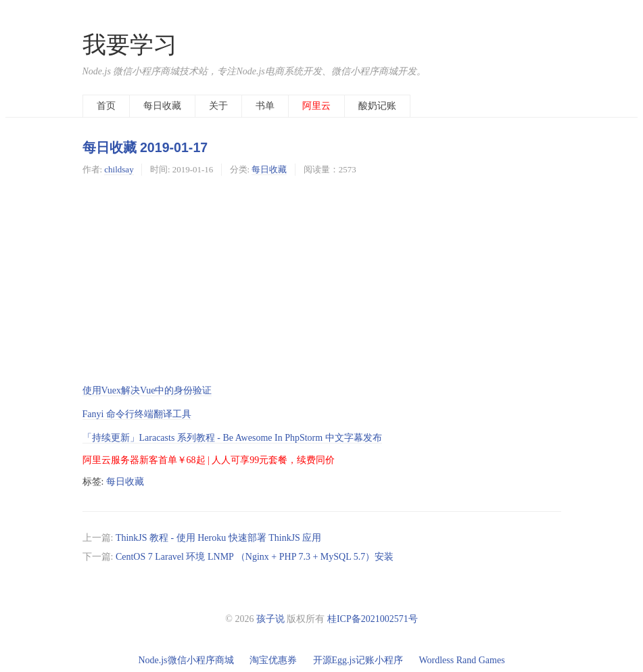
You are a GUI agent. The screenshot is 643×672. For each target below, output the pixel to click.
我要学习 (130, 45)
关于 (218, 106)
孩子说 (270, 619)
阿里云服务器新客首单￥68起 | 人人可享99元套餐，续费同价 (209, 460)
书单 (265, 106)
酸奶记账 (377, 106)
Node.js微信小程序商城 (186, 660)
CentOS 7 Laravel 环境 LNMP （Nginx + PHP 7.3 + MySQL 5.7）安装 (255, 557)
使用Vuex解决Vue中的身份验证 (147, 390)
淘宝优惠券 (273, 660)
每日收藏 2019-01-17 (145, 147)
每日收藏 (162, 106)
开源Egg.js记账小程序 (358, 660)
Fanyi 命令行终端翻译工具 (137, 414)
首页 (106, 106)
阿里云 (316, 106)
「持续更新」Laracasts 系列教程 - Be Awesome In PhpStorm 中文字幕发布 (232, 438)
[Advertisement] (322, 279)
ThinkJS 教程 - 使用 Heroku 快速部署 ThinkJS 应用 (219, 538)
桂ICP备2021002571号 (373, 619)
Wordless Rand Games (461, 660)
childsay (119, 169)
